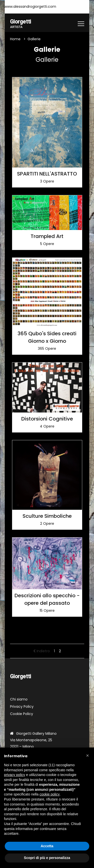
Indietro (41, 651)
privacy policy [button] (15, 775)
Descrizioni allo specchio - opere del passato (47, 599)
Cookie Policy (22, 714)
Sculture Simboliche (47, 516)
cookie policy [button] (50, 794)
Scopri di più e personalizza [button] (47, 858)
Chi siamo (19, 699)
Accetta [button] (47, 846)
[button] (87, 755)
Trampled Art (47, 236)
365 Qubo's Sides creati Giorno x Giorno (47, 337)
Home (15, 39)
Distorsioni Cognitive (47, 419)
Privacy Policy (22, 706)
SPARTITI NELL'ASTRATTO (47, 174)
